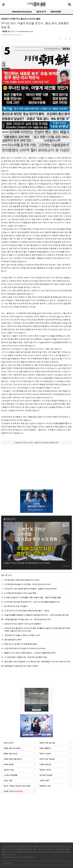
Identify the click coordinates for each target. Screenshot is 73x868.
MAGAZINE (56, 12)
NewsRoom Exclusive (22, 12)
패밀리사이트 (8, 863)
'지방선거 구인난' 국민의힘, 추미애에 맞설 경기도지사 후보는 (27, 563)
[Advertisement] (36, 459)
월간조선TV (41, 12)
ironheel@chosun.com (26, 31)
